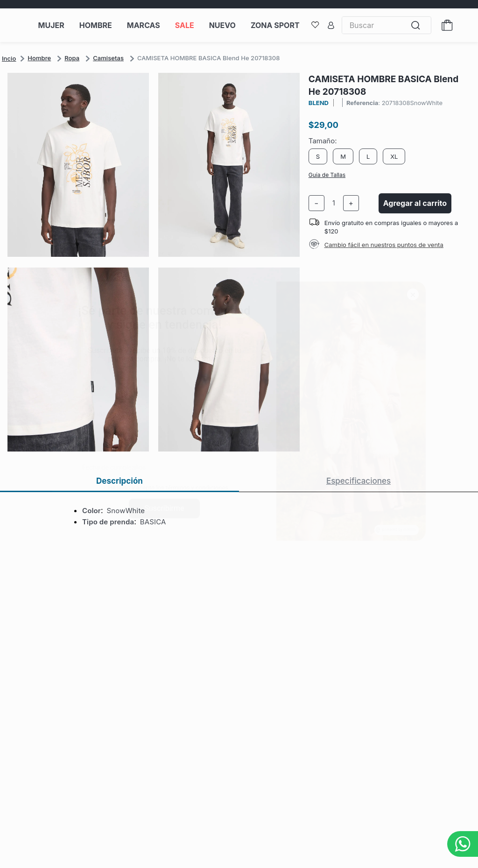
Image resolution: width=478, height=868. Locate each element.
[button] (158, 263)
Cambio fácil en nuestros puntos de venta (384, 245)
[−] (316, 203)
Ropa (72, 58)
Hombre (39, 58)
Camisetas (108, 58)
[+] (351, 203)
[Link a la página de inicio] (9, 58)
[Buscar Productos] (418, 25)
